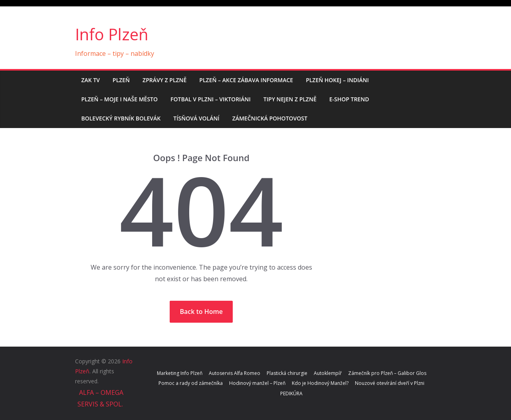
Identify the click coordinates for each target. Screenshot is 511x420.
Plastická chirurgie (287, 373)
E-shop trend (349, 99)
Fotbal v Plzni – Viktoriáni (211, 99)
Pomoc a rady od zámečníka (191, 383)
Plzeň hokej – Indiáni (337, 80)
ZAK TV (91, 80)
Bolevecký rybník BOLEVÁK (121, 118)
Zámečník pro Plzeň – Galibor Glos (387, 373)
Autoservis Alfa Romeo (235, 373)
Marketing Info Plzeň (180, 373)
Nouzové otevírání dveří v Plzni (390, 383)
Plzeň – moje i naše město (120, 99)
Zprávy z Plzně (164, 80)
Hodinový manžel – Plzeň (257, 383)
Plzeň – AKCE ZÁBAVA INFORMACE (246, 80)
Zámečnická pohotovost (270, 118)
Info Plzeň (112, 34)
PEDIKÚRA (291, 393)
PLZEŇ (121, 80)
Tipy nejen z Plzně (290, 99)
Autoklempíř (328, 373)
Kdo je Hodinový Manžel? (320, 383)
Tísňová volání (196, 118)
